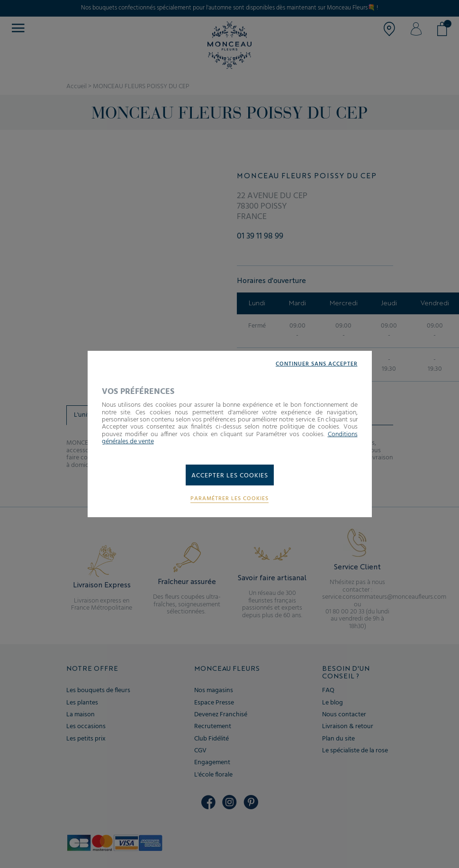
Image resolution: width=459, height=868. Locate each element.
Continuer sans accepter (317, 364)
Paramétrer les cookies (229, 499)
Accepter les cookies (230, 476)
